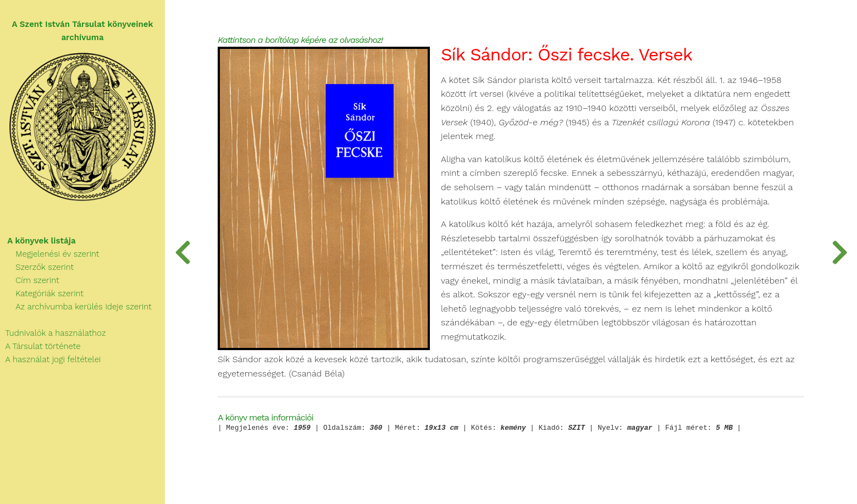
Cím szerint (30, 280)
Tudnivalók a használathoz (53, 333)
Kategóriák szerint (42, 293)
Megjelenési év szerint (50, 254)
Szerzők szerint (37, 267)
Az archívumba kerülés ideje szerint (76, 307)
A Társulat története (40, 346)
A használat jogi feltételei (50, 359)
